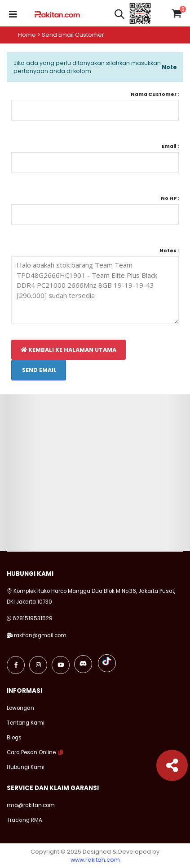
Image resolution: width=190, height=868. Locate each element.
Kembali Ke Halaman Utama (68, 350)
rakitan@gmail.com (40, 635)
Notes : (169, 251)
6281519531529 (33, 618)
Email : (170, 146)
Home (27, 35)
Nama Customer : (155, 94)
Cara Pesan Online (31, 752)
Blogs (14, 738)
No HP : (170, 198)
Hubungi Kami (26, 767)
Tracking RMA (24, 820)
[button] (119, 15)
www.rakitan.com (95, 860)
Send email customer (73, 35)
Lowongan (20, 708)
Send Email (39, 370)
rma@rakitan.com (31, 805)
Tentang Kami (26, 723)
